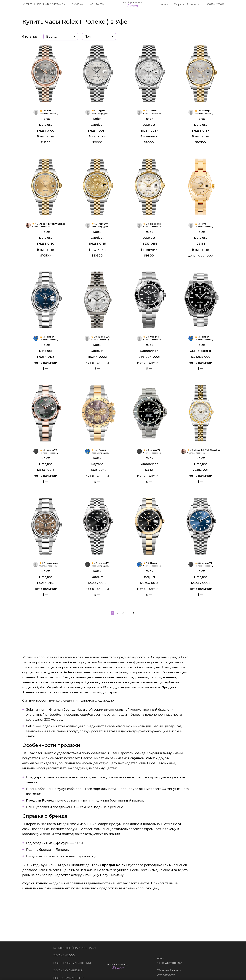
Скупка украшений (70, 970)
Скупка (77, 5)
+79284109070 (215, 5)
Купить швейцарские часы (44, 5)
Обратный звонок (187, 5)
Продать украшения (71, 978)
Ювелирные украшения (74, 963)
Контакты (97, 5)
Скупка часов (66, 955)
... (128, 624)
